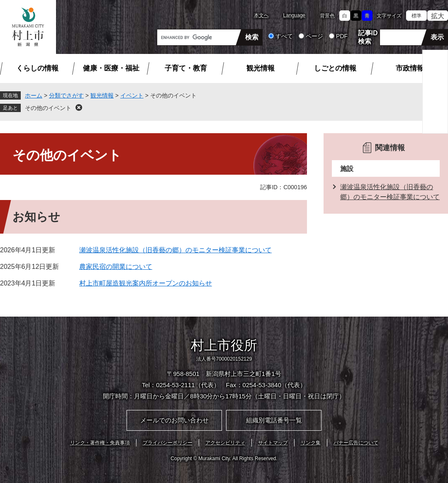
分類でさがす (66, 95)
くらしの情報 (37, 68)
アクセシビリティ (225, 443)
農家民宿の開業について (116, 267)
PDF (342, 36)
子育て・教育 (186, 68)
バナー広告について (356, 443)
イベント (132, 95)
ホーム (34, 95)
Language (294, 15)
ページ (314, 36)
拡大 (438, 16)
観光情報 (261, 68)
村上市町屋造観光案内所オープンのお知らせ (146, 283)
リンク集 (311, 443)
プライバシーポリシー (168, 443)
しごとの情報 (335, 68)
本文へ (261, 15)
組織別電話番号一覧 (274, 420)
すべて (284, 36)
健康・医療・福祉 (111, 68)
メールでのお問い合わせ (174, 420)
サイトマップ (273, 443)
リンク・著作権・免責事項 (100, 443)
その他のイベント (48, 108)
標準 (416, 16)
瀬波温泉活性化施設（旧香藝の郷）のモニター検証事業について (175, 250)
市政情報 (410, 68)
